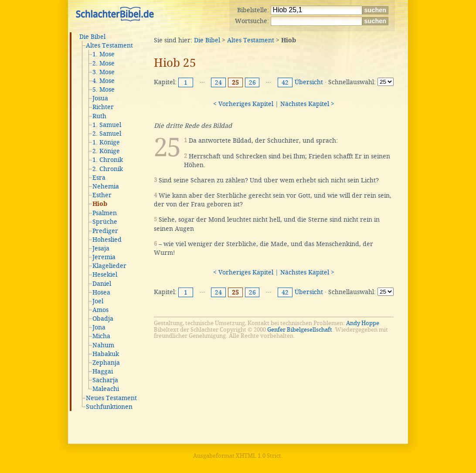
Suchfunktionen (109, 407)
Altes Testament (109, 45)
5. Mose (104, 89)
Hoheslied (107, 240)
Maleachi (106, 389)
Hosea (101, 292)
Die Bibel (92, 37)
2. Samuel (107, 134)
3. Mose (104, 72)
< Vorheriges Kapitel (243, 104)
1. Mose (104, 54)
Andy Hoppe (363, 323)
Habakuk (106, 354)
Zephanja (106, 363)
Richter (103, 107)
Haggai (103, 371)
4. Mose (104, 81)
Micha (101, 336)
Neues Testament (111, 398)
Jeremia (104, 257)
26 (252, 82)
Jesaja (101, 248)
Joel (98, 301)
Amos (100, 310)
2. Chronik (108, 169)
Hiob (100, 204)
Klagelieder (109, 266)
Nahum (103, 345)
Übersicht (309, 82)
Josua (100, 98)
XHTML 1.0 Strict (258, 456)
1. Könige (106, 142)
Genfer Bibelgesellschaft (300, 330)
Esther (102, 195)
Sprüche (105, 222)
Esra (99, 178)
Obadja (103, 319)
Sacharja (105, 380)
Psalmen (105, 213)
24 (218, 82)
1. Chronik (108, 160)
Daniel (102, 284)
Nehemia (106, 186)
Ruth (99, 116)
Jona (99, 327)
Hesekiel (105, 274)
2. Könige (106, 151)
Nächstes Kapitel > (307, 104)
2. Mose (104, 63)
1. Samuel (107, 125)
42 (285, 82)
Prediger (105, 231)
